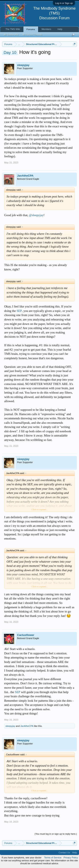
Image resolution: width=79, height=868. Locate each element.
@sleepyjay (36, 215)
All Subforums (11, 35)
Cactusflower (26, 635)
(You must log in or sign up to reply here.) (56, 834)
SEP (19, 311)
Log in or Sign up (64, 3)
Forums (31, 29)
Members (46, 29)
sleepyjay (23, 65)
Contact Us (64, 852)
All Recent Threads (32, 35)
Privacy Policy (71, 858)
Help (60, 29)
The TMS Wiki (13, 29)
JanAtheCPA (25, 176)
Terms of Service (53, 858)
